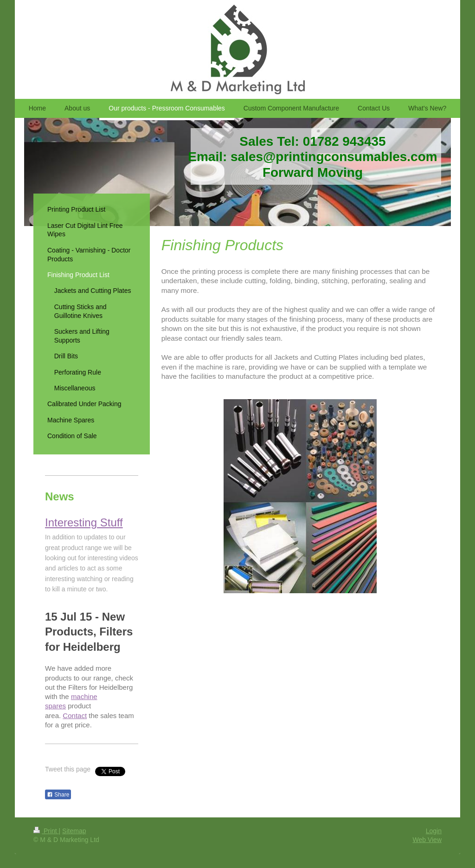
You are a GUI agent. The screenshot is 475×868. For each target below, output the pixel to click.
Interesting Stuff (84, 522)
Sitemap (74, 831)
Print (46, 831)
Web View (427, 840)
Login (434, 831)
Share (58, 795)
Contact (75, 716)
